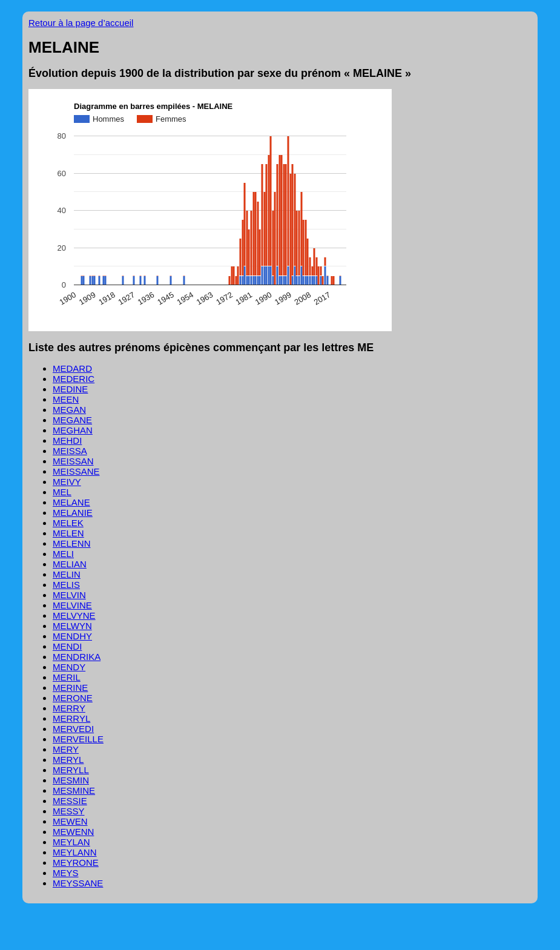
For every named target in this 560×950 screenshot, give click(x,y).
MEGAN (69, 410)
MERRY (69, 708)
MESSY (69, 811)
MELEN (68, 533)
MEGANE (72, 420)
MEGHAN (73, 430)
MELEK (68, 523)
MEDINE (70, 389)
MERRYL (71, 718)
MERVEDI (73, 729)
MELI (63, 554)
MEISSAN (73, 461)
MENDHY (72, 636)
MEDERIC (74, 379)
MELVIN (69, 595)
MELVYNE (74, 615)
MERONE (73, 698)
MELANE (71, 502)
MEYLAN (71, 842)
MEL (62, 492)
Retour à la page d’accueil (81, 23)
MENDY (69, 667)
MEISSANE (76, 471)
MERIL (67, 677)
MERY (66, 749)
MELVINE (72, 605)
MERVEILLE (78, 739)
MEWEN (70, 821)
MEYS (66, 873)
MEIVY (67, 482)
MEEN (66, 399)
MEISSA (70, 451)
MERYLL (71, 770)
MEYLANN (75, 852)
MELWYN (72, 626)
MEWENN (73, 832)
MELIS (66, 585)
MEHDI (67, 440)
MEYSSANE (78, 883)
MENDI (67, 646)
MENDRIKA (77, 657)
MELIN (67, 574)
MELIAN (70, 564)
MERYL (68, 760)
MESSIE (70, 801)
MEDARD (72, 368)
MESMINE (74, 790)
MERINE (70, 688)
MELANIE (73, 513)
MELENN (72, 543)
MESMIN (71, 780)
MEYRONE (76, 863)
